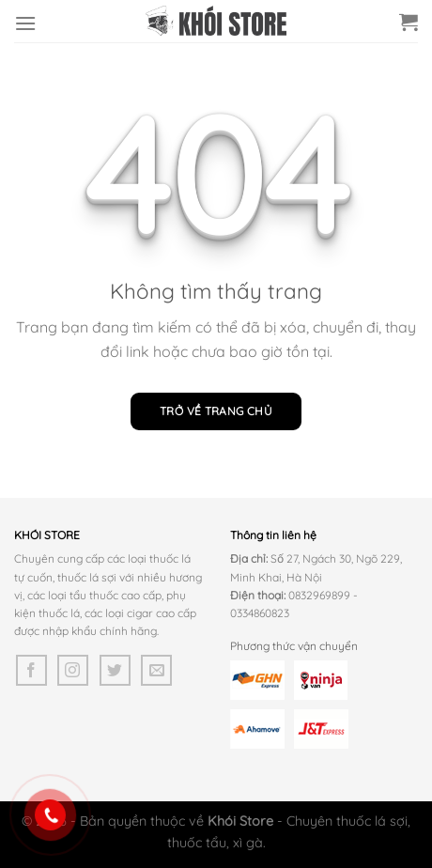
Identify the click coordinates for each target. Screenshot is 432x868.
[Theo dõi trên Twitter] (115, 670)
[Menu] (25, 23)
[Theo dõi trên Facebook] (31, 670)
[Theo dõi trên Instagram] (73, 670)
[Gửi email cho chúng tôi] (156, 670)
